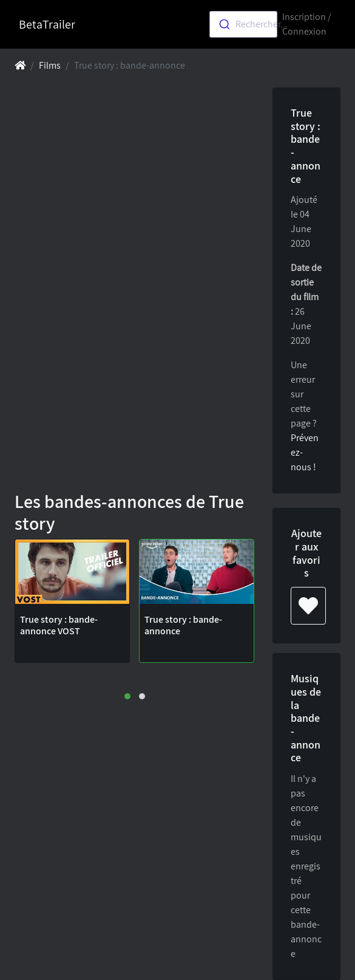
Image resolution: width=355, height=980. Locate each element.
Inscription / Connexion (307, 24)
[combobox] (243, 24)
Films (50, 65)
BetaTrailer (47, 24)
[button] (127, 696)
